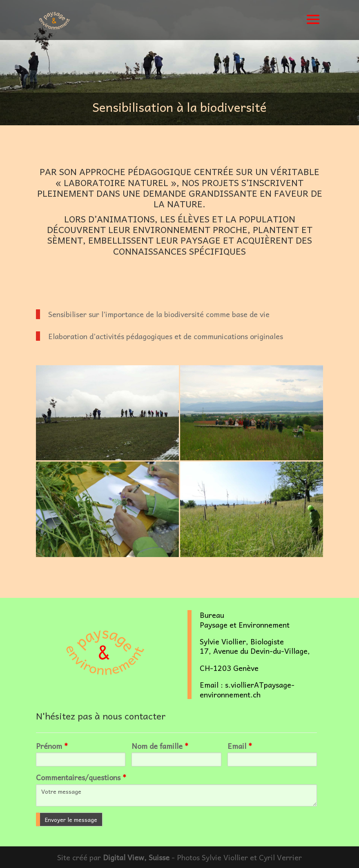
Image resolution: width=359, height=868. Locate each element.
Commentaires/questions (81, 777)
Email (240, 746)
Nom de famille (160, 746)
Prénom (52, 746)
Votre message (176, 795)
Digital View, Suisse (136, 857)
